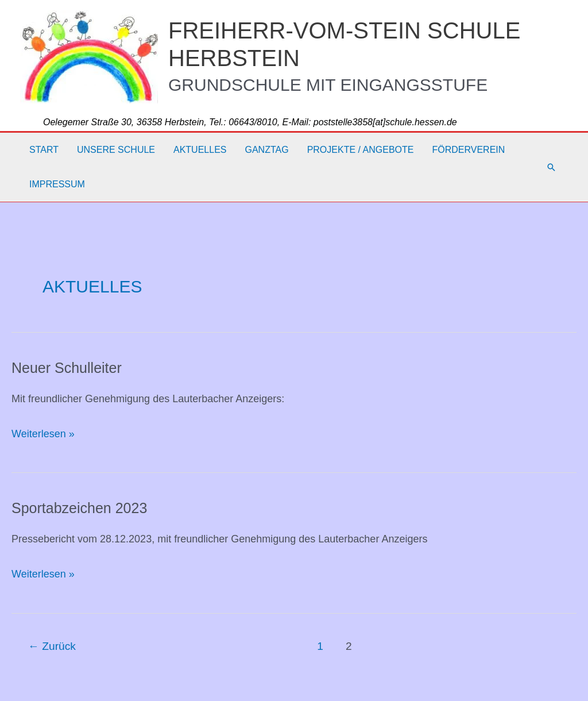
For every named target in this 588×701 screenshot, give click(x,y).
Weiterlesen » (43, 434)
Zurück (52, 646)
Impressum (57, 184)
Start (44, 150)
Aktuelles (200, 150)
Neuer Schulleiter (67, 368)
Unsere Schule (116, 150)
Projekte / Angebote (361, 150)
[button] (551, 167)
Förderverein (468, 150)
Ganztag (266, 150)
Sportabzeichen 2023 (79, 508)
